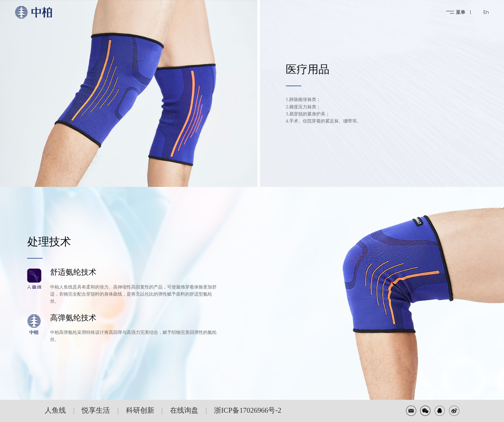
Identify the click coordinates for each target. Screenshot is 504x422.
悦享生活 (96, 410)
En (486, 12)
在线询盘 (184, 410)
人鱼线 (55, 410)
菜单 (461, 12)
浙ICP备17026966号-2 (248, 410)
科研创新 (140, 410)
